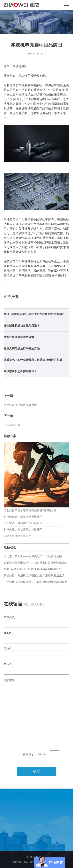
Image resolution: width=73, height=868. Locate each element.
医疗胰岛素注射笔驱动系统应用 (23, 517)
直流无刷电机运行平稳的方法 (22, 348)
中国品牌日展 (12, 425)
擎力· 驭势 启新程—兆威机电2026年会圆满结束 (33, 569)
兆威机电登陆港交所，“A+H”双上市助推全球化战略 (36, 563)
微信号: (37, 669)
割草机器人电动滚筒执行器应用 (23, 530)
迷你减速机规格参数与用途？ (22, 326)
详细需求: (37, 712)
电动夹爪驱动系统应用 (18, 536)
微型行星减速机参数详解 (19, 337)
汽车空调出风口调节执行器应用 (23, 523)
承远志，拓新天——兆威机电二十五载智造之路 (33, 556)
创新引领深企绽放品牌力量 (20, 405)
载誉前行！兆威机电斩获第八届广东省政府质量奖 (34, 576)
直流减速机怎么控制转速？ (20, 371)
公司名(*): (37, 622)
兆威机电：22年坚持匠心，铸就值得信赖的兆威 (33, 360)
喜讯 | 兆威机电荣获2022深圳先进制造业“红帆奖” (34, 314)
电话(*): (37, 653)
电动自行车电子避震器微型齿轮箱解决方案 (30, 510)
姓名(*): (37, 637)
